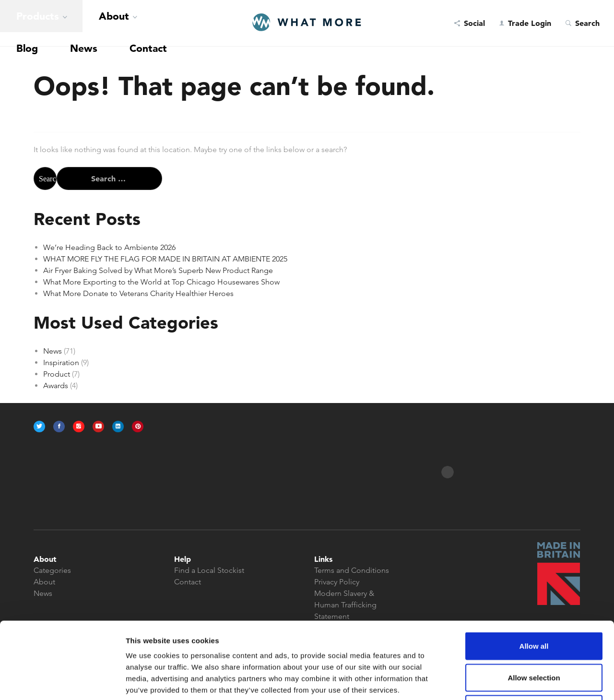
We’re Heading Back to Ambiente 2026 (109, 247)
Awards (56, 386)
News (124, 23)
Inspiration (61, 362)
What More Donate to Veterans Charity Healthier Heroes (138, 293)
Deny (534, 637)
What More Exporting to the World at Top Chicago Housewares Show (161, 282)
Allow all (534, 574)
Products (20, 23)
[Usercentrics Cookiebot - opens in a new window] (62, 681)
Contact (157, 23)
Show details (503, 681)
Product (57, 374)
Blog (98, 23)
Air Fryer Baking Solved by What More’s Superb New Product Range (158, 270)
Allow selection (534, 606)
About (63, 23)
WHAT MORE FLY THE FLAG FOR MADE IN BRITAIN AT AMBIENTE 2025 (165, 259)
